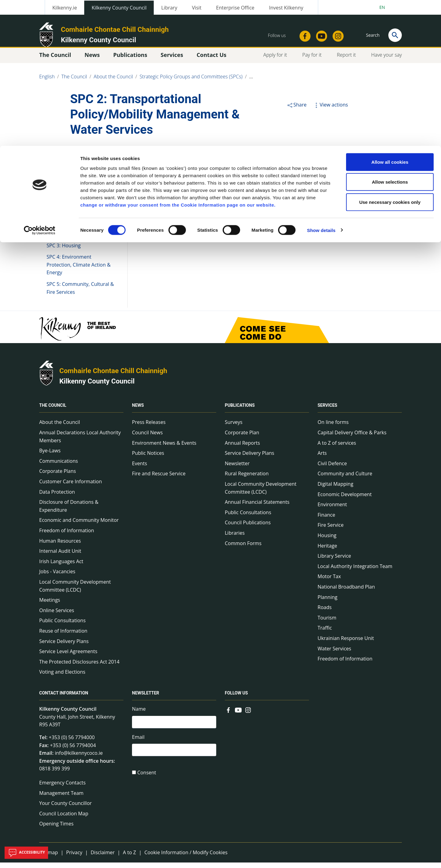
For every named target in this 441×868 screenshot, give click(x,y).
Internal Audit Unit (60, 556)
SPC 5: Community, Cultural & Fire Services (80, 294)
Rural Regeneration (247, 479)
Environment (332, 510)
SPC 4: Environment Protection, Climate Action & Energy (79, 270)
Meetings (50, 605)
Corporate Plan (242, 438)
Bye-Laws (50, 456)
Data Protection (57, 497)
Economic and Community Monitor (79, 526)
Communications (58, 466)
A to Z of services (337, 448)
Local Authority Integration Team (355, 572)
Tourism (327, 623)
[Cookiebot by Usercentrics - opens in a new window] (40, 84)
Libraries (235, 538)
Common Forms (243, 548)
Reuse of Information (63, 636)
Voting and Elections (62, 677)
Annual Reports (242, 448)
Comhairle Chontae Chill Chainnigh (113, 376)
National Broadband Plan (346, 592)
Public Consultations (62, 626)
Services (327, 411)
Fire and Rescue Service (159, 479)
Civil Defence (332, 469)
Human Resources (60, 546)
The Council (53, 411)
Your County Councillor (66, 809)
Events (139, 469)
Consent (147, 781)
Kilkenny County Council (97, 387)
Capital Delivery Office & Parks (352, 438)
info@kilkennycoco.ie (79, 758)
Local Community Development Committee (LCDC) (75, 591)
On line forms (333, 428)
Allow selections (390, 36)
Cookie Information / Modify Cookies (186, 858)
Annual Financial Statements (257, 507)
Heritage (327, 551)
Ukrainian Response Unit (346, 644)
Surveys (234, 428)
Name (139, 714)
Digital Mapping (335, 489)
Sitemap (49, 858)
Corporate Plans (58, 477)
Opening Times (56, 829)
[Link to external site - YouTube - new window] (238, 715)
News (138, 411)
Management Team (61, 798)
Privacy (74, 858)
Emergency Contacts (62, 788)
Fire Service (331, 530)
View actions (330, 110)
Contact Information (64, 698)
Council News (147, 438)
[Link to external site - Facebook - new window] (228, 715)
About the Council (60, 428)
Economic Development (345, 499)
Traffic (325, 633)
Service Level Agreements (68, 657)
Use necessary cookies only (390, 56)
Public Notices (148, 458)
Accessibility (26, 853)
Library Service (334, 561)
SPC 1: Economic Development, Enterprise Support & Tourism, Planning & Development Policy (79, 200)
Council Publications (248, 528)
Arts (322, 458)
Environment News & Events (164, 448)
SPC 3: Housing (64, 251)
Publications (240, 411)
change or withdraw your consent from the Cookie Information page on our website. (178, 59)
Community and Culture (345, 479)
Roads (325, 613)
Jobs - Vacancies (57, 577)
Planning (328, 602)
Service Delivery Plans (64, 646)
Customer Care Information (71, 487)
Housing (327, 541)
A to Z (129, 858)
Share (297, 110)
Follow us (236, 698)
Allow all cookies (390, 16)
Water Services (334, 654)
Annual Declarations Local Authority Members (80, 442)
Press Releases (149, 428)
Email (138, 744)
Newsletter (237, 469)
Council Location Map (64, 819)
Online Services (57, 616)
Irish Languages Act (61, 567)
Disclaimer (103, 858)
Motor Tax (329, 582)
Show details (321, 84)
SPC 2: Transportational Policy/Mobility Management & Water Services (82, 232)
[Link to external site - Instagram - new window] (248, 715)
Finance (326, 520)
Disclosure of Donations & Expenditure (69, 511)
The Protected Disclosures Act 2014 (79, 667)
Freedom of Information (67, 536)
